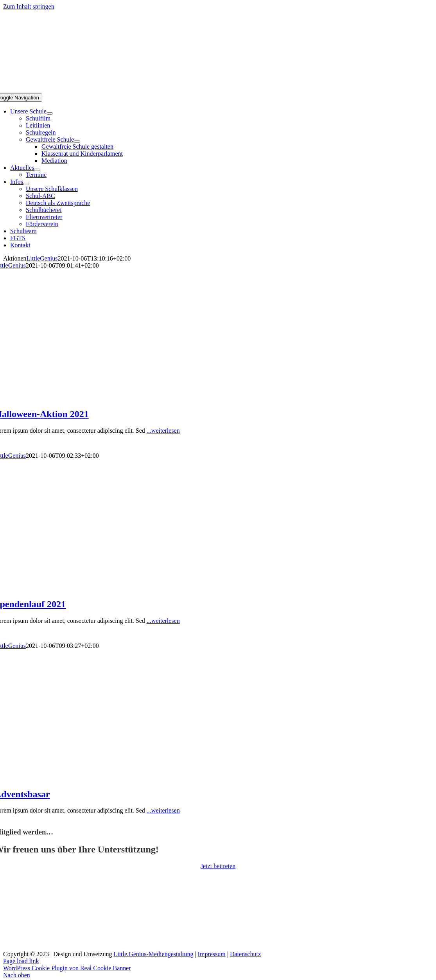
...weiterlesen (163, 431)
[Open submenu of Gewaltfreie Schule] (77, 142)
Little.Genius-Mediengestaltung (153, 954)
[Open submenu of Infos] (26, 184)
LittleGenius (42, 258)
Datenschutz (245, 954)
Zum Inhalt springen (29, 6)
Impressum (212, 954)
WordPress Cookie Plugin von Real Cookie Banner (67, 968)
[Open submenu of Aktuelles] (37, 170)
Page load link (21, 961)
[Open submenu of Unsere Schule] (50, 113)
